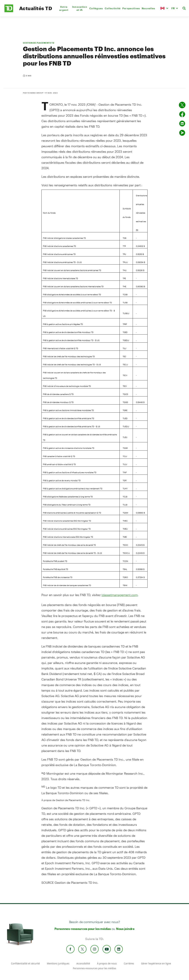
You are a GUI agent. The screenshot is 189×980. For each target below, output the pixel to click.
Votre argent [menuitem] (64, 8)
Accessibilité (83, 963)
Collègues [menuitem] (96, 8)
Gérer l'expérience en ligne (156, 963)
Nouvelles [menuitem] (149, 8)
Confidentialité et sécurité (25, 963)
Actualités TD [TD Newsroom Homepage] (36, 8)
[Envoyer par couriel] (182, 133)
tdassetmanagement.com (120, 595)
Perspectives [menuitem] (131, 8)
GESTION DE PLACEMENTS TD (39, 43)
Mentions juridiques (58, 963)
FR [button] (173, 8)
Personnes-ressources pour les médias (83, 929)
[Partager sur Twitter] (182, 105)
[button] (164, 8)
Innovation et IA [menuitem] (80, 8)
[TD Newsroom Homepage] (9, 11)
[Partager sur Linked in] (182, 124)
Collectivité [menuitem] (113, 8)
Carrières (129, 963)
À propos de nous (107, 963)
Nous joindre (125, 929)
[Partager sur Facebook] (182, 114)
